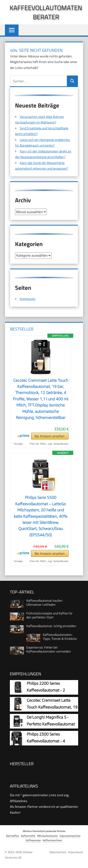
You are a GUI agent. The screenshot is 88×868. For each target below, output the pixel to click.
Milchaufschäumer (48, 836)
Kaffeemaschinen (52, 840)
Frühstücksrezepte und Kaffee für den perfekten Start (49, 615)
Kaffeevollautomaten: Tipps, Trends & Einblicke (60, 637)
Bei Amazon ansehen (50, 436)
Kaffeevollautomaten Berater (46, 12)
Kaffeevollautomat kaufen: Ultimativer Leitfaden (45, 602)
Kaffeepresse (33, 840)
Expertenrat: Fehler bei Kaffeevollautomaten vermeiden (49, 649)
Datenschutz (58, 852)
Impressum (28, 299)
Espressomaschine (70, 836)
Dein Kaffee (13, 836)
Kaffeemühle (28, 836)
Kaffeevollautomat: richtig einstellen (51, 626)
